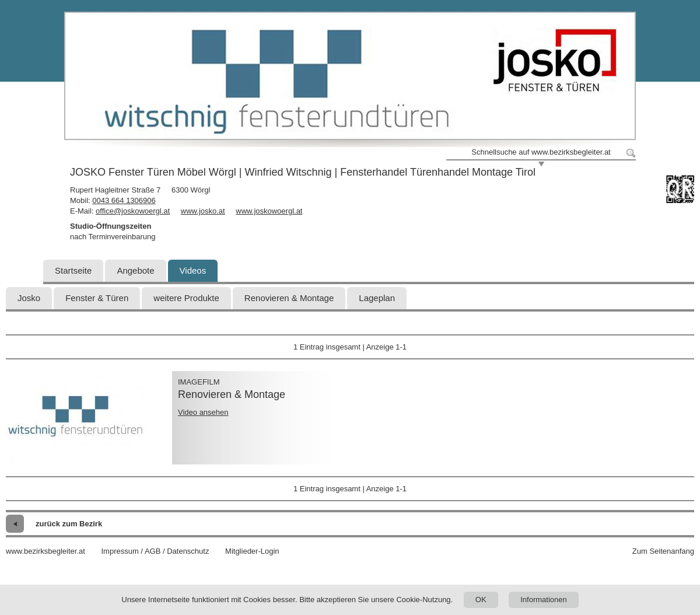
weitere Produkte (186, 298)
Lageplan (377, 298)
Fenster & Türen (97, 298)
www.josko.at (203, 211)
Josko (29, 298)
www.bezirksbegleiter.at (45, 551)
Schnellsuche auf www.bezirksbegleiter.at (541, 152)
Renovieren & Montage (289, 298)
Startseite (73, 270)
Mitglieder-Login (252, 551)
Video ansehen (203, 412)
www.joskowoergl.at (269, 211)
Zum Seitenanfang (663, 551)
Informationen (544, 600)
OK (481, 600)
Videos (193, 270)
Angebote (135, 270)
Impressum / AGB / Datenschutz (155, 551)
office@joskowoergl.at (133, 211)
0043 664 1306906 (124, 200)
